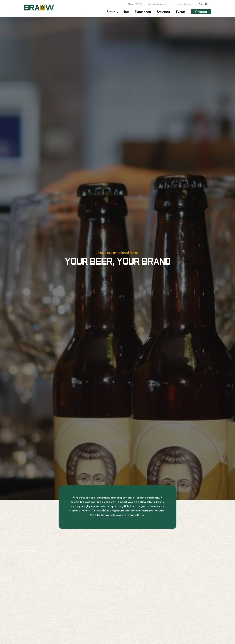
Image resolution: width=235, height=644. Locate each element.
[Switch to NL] (200, 4)
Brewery (112, 12)
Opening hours (182, 4)
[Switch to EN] (206, 4)
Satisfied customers (158, 4)
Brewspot (164, 12)
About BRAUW (135, 4)
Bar (127, 12)
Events (181, 12)
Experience (143, 12)
